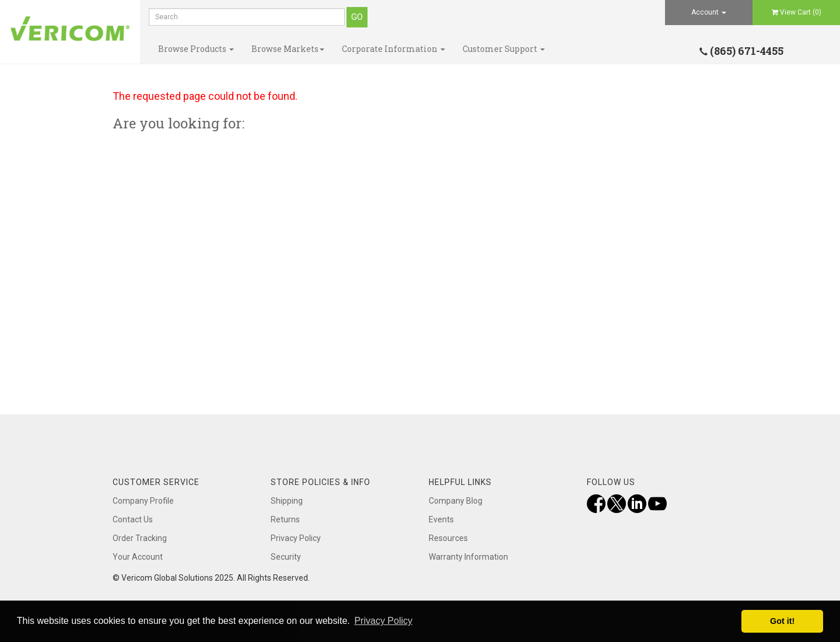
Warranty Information (468, 557)
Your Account (138, 557)
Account (709, 12)
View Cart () (797, 12)
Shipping (287, 501)
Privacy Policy (296, 538)
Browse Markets (288, 49)
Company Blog (456, 501)
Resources (448, 538)
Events (441, 519)
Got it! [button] (782, 621)
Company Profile (143, 501)
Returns (285, 519)
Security (286, 557)
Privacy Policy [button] (383, 621)
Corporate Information (393, 49)
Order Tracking (140, 538)
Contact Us (133, 519)
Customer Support (504, 49)
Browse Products (196, 49)
